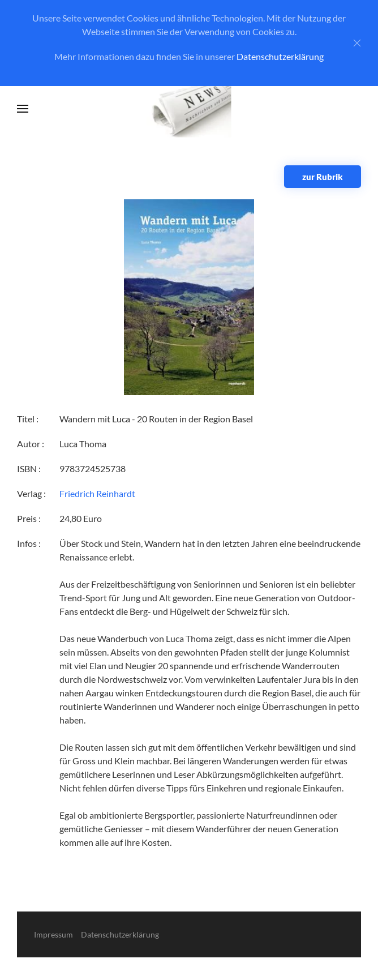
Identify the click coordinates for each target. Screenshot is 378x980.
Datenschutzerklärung (280, 56)
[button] (23, 109)
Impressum (53, 934)
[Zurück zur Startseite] (189, 109)
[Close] (357, 43)
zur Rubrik (323, 177)
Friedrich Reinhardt (97, 493)
